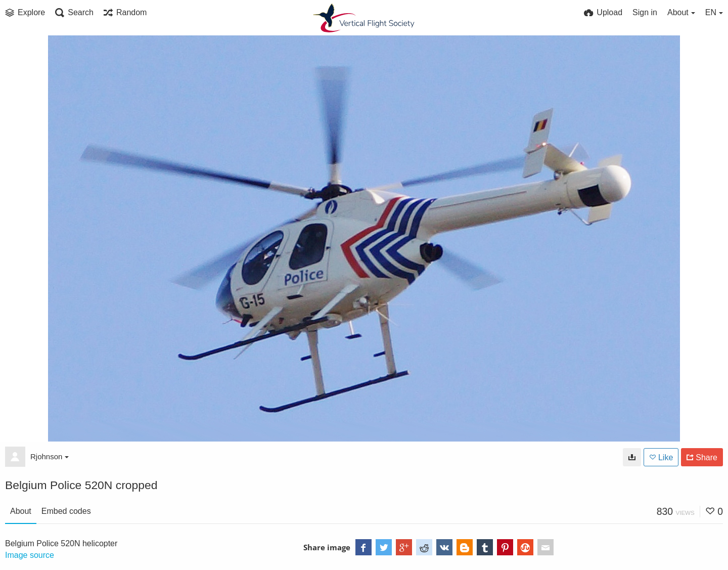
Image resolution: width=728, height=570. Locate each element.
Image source (30, 555)
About (21, 511)
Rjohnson (50, 456)
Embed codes (66, 511)
